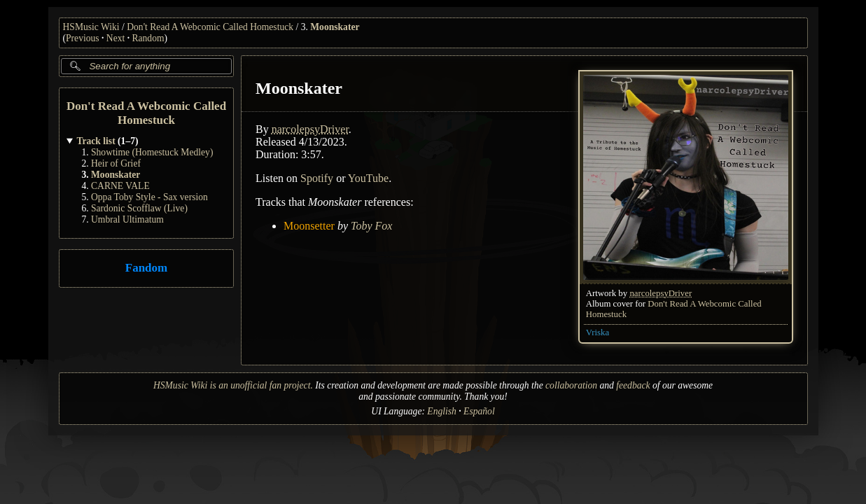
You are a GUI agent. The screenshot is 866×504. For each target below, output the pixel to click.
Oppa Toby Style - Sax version (149, 197)
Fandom (146, 268)
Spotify (317, 178)
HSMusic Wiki (91, 27)
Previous (83, 38)
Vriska (597, 332)
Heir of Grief (116, 163)
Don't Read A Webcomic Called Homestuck (210, 27)
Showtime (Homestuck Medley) (152, 152)
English (442, 411)
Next (116, 38)
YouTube (368, 178)
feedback (633, 385)
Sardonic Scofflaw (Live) (139, 208)
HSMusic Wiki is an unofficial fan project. (233, 385)
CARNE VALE (120, 186)
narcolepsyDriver (661, 293)
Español (479, 411)
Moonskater (335, 27)
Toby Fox (371, 226)
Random (148, 38)
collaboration (571, 385)
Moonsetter (309, 226)
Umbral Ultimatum (127, 219)
